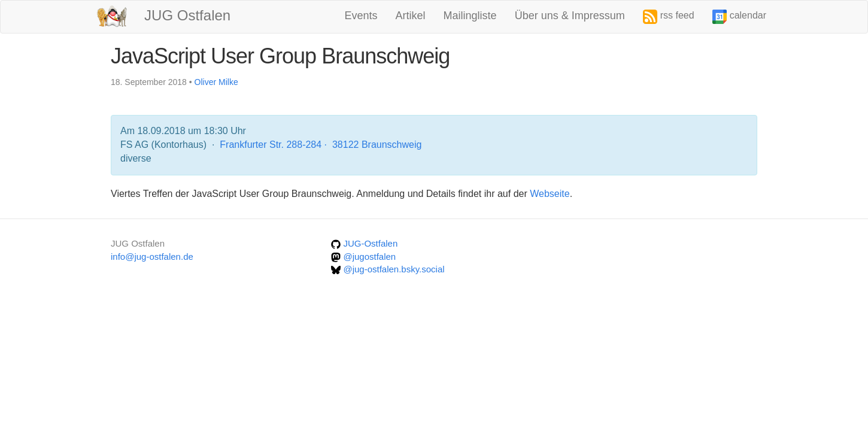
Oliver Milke (216, 82)
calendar (739, 17)
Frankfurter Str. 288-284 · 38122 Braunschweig (321, 145)
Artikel (411, 16)
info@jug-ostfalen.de (152, 257)
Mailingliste (470, 16)
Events (361, 16)
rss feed (669, 17)
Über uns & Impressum (570, 16)
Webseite (550, 194)
